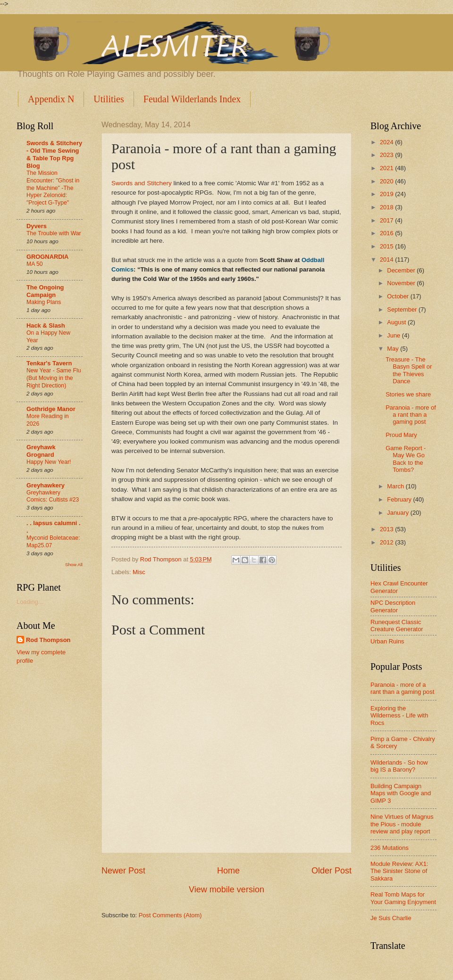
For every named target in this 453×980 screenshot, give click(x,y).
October (398, 296)
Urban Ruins (387, 641)
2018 (387, 207)
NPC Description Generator (393, 606)
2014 (387, 259)
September (403, 309)
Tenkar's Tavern (49, 363)
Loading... (30, 602)
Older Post (331, 871)
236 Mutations (390, 848)
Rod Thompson (48, 640)
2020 (387, 181)
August (397, 322)
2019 (387, 194)
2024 (387, 142)
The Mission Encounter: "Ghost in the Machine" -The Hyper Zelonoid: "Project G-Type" (53, 188)
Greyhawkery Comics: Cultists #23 (53, 496)
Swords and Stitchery (142, 183)
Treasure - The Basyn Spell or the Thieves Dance (409, 370)
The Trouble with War (54, 233)
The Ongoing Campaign (45, 291)
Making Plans (44, 302)
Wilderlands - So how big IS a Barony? (399, 766)
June (394, 335)
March (396, 486)
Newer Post (123, 871)
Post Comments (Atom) (170, 915)
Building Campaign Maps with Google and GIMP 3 (401, 793)
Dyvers (37, 226)
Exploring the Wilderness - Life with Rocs (399, 716)
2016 (387, 233)
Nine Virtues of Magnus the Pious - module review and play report (402, 824)
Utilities (109, 99)
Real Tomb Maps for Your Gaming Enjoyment (403, 898)
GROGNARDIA (47, 257)
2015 (387, 246)
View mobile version (226, 889)
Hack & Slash (46, 325)
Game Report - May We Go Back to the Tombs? (406, 459)
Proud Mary (401, 435)
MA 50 (35, 264)
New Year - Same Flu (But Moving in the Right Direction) (54, 378)
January (398, 513)
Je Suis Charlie (391, 918)
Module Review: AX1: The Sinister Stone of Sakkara (399, 871)
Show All (74, 564)
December (402, 270)
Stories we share (408, 394)
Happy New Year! (49, 462)
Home (228, 871)
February (400, 499)
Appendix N (51, 99)
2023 (387, 155)
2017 (387, 220)
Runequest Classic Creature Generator (397, 626)
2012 (387, 542)
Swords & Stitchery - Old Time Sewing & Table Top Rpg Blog (54, 154)
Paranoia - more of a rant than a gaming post (411, 415)
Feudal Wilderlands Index (192, 99)
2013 (387, 529)
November (402, 283)
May (394, 349)
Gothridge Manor (51, 409)
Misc (139, 572)
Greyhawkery (46, 485)
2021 (387, 168)
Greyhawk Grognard (41, 451)
